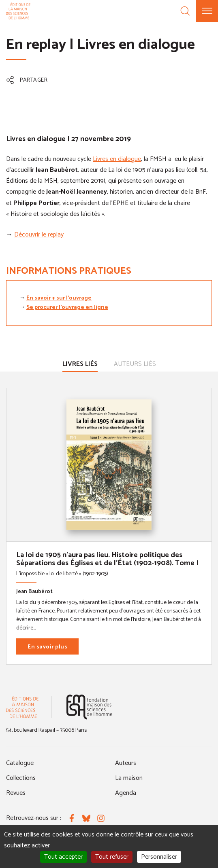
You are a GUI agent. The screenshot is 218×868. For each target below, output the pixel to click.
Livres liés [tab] (80, 364)
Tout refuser (112, 857)
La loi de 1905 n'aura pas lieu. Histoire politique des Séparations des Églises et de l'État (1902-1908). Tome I (107, 559)
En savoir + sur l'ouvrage (59, 298)
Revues (16, 793)
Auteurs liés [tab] (135, 364)
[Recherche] (185, 11)
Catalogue (20, 763)
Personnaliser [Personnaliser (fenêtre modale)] (159, 857)
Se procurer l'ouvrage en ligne (67, 307)
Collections (21, 778)
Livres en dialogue (117, 159)
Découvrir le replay (39, 235)
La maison (129, 778)
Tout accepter (63, 857)
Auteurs (126, 763)
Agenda (126, 793)
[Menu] (207, 11)
